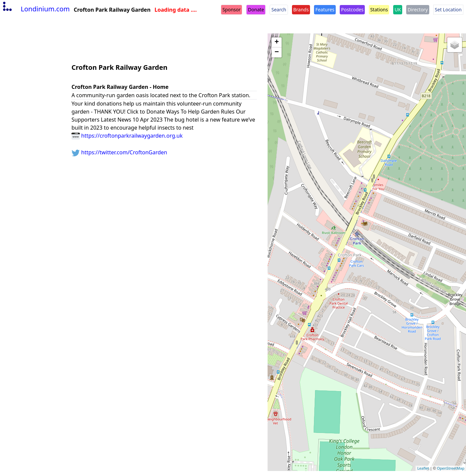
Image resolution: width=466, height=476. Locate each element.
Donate (256, 10)
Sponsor (231, 10)
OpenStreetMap (451, 468)
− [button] (277, 52)
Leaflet (423, 468)
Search (279, 10)
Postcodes (352, 10)
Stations (379, 10)
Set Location (448, 10)
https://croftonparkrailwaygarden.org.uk (127, 136)
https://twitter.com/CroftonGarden (119, 152)
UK (398, 10)
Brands (301, 10)
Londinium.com (36, 9)
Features (325, 10)
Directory (418, 10)
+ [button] (277, 42)
